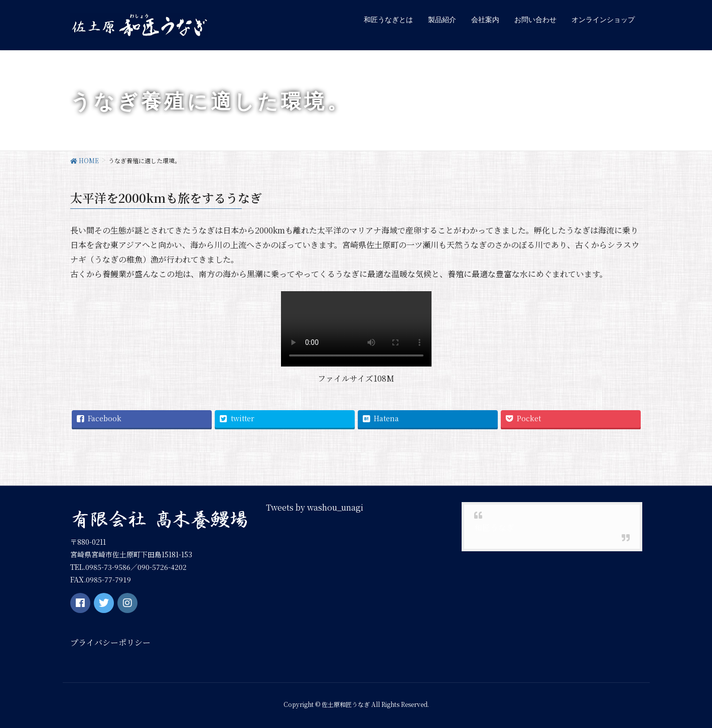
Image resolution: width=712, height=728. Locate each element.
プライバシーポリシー (110, 642)
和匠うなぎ (494, 527)
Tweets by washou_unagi (315, 507)
